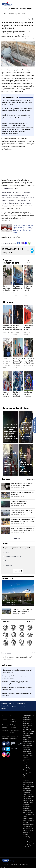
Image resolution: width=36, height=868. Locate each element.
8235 (5, 368)
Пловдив (7, 9)
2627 (25, 295)
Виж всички (28, 261)
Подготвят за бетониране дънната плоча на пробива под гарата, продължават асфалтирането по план (26, 430)
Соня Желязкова (30, 39)
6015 (15, 295)
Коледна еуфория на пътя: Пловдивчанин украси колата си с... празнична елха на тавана (19, 288)
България (15, 9)
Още (24, 14)
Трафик (14, 706)
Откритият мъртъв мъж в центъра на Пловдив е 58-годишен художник (29, 328)
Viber (22, 243)
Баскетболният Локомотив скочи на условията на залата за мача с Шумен (22, 520)
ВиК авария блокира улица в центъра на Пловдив (28, 288)
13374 (15, 401)
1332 (33, 366)
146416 (30, 441)
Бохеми (22, 706)
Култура (18, 14)
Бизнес (30, 9)
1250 (23, 514)
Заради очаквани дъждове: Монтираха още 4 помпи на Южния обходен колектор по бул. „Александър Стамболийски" (9, 288)
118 (23, 523)
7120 (25, 401)
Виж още (18, 539)
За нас (4, 716)
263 (23, 505)
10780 (13, 333)
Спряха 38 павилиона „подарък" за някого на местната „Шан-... (16, 683)
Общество (21, 704)
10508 (13, 293)
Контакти (5, 730)
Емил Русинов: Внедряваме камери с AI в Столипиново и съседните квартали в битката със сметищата (18, 361)
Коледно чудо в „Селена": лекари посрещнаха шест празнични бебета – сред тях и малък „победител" (8, 394)
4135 (15, 368)
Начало (4, 704)
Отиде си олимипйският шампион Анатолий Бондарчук (17, 695)
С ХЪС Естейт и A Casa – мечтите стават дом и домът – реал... (22, 610)
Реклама (4, 719)
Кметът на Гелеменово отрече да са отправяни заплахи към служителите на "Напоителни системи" (23, 530)
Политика (23, 9)
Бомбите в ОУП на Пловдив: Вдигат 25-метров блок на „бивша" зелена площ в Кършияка (17, 394)
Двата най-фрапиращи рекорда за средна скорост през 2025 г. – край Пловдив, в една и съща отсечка (22, 512)
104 (23, 496)
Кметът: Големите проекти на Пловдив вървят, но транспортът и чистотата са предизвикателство (11, 328)
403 (23, 532)
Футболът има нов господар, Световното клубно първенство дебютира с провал (29, 394)
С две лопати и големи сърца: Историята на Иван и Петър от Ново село (7, 361)
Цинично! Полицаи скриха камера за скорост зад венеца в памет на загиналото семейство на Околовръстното (11, 432)
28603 (23, 613)
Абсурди (4, 708)
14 (22, 487)
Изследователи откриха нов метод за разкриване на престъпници (22, 485)
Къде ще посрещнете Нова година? (16, 548)
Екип (12, 716)
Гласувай (18, 571)
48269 (5, 401)
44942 (14, 441)
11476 (29, 474)
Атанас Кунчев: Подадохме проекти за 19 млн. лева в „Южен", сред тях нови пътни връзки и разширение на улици (18, 328)
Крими (6, 14)
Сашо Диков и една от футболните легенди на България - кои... (17, 689)
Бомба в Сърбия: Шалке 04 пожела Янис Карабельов (23, 493)
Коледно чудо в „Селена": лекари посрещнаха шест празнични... (17, 677)
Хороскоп (6, 622)
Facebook (19, 243)
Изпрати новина (35, 425)
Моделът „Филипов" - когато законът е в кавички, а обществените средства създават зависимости (26, 462)
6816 (15, 335)
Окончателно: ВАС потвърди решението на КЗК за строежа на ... (18, 671)
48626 (13, 604)
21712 (26, 335)
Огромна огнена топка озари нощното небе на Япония (20, 502)
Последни (6, 479)
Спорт (12, 14)
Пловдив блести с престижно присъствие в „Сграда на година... (18, 602)
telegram (26, 243)
